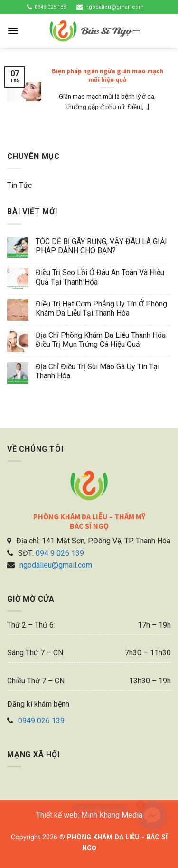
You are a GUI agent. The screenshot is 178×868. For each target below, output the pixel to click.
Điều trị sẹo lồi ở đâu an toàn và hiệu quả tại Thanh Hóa (100, 277)
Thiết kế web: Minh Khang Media (89, 815)
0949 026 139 (50, 7)
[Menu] (13, 31)
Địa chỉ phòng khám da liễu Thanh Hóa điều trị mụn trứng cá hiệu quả (101, 340)
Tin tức (19, 185)
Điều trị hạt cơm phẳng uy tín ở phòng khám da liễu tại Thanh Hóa (101, 308)
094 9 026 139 (60, 553)
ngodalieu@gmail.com (115, 7)
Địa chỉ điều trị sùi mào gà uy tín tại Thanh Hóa (98, 371)
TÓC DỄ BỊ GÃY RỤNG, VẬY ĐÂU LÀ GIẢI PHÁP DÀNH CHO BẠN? (101, 246)
